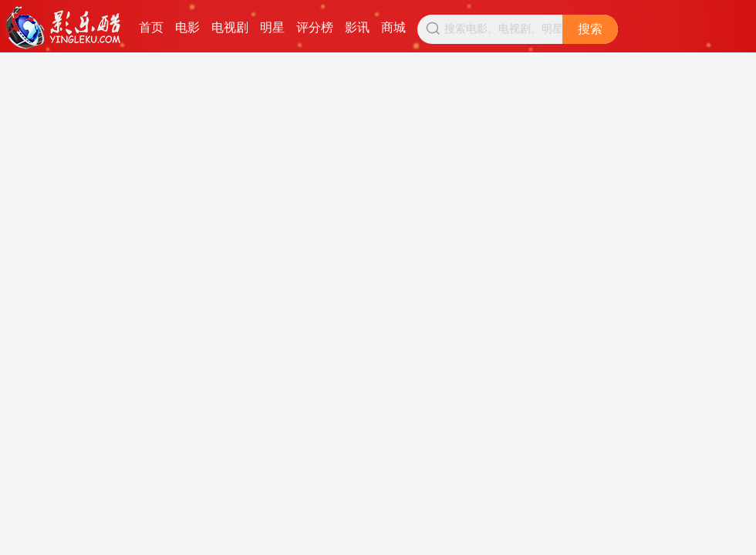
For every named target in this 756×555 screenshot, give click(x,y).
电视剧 (230, 27)
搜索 (590, 29)
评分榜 (315, 27)
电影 (187, 27)
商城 (393, 27)
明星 (272, 27)
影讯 (357, 27)
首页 (151, 27)
